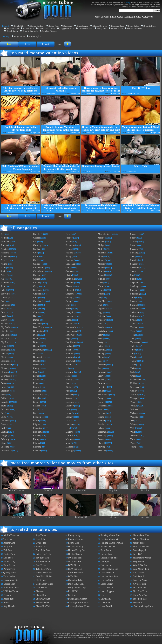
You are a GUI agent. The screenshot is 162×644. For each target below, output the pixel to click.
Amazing (5, 253)
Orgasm (101, 309)
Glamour (70, 283)
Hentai (69, 320)
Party (100, 335)
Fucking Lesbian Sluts (78, 603)
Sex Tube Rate (42, 558)
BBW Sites (73, 576)
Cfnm (3, 443)
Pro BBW (137, 554)
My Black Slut (75, 558)
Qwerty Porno (10, 573)
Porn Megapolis (140, 550)
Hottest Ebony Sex (77, 550)
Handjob (69, 312)
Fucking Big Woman (78, 599)
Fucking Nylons (108, 547)
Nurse (101, 286)
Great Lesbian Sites (109, 558)
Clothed (37, 249)
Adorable (5, 242)
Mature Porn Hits (141, 535)
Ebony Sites (74, 543)
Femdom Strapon (49, 31)
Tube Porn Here (140, 599)
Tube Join (49, 489)
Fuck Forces (113, 516)
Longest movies (133, 17)
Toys (132, 357)
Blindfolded (6, 365)
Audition (5, 283)
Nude (100, 283)
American (5, 256)
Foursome (70, 245)
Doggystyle (38, 350)
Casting (4, 432)
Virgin (133, 402)
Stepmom (135, 283)
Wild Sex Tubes (11, 591)
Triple (133, 365)
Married (69, 447)
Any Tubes (41, 535)
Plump (101, 357)
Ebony (36, 368)
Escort (36, 380)
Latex (68, 409)
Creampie (38, 290)
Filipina (37, 424)
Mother (101, 268)
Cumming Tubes (76, 580)
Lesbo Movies (107, 588)
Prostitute (102, 387)
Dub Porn (146, 489)
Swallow (134, 309)
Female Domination (136, 28)
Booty (4, 387)
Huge (68, 339)
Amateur (5, 249)
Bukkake (5, 409)
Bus (3, 413)
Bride (3, 395)
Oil (99, 297)
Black (3, 357)
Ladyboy (70, 406)
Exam (36, 383)
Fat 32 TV (73, 591)
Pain (100, 324)
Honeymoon (71, 331)
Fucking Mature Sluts (110, 535)
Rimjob (101, 421)
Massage (70, 451)
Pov (100, 368)
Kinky (68, 387)
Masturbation (104, 234)
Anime (4, 264)
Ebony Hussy (74, 535)
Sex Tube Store (43, 561)
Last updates (117, 17)
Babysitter (6, 294)
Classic (36, 238)
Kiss (68, 391)
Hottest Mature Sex (109, 569)
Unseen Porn (9, 584)
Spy (132, 275)
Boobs (4, 383)
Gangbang (70, 264)
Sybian (133, 320)
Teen (132, 335)
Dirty (36, 342)
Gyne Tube (41, 543)
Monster (102, 264)
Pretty (101, 376)
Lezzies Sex (106, 603)
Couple (36, 283)
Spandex (134, 264)
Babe (3, 290)
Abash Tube (9, 599)
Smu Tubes (41, 565)
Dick (35, 335)
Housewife (71, 335)
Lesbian (69, 424)
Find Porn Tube (140, 591)
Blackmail (6, 361)
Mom (100, 256)
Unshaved (135, 387)
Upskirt (134, 391)
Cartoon (4, 424)
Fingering (38, 428)
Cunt (35, 305)
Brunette (5, 402)
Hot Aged (105, 561)
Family (36, 402)
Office (101, 294)
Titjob (133, 350)
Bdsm (3, 312)
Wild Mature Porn (141, 569)
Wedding (134, 417)
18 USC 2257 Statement (96, 637)
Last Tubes (49, 516)
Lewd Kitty (106, 599)
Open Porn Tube (140, 595)
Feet (35, 413)
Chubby (37, 234)
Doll (35, 353)
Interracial (70, 361)
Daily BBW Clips (76, 584)
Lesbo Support (107, 591)
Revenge (102, 413)
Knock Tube (41, 547)
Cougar (37, 279)
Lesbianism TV (108, 573)
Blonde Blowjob (100, 26)
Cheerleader (6, 451)
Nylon (101, 290)
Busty (3, 417)
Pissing (101, 353)
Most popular (102, 17)
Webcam (134, 413)
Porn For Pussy (140, 580)
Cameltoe (5, 421)
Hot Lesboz (106, 565)
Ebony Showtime (76, 539)
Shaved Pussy (117, 28)
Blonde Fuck (29, 28)
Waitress (134, 409)
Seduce (101, 439)
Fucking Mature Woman (112, 543)
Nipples (101, 279)
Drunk (36, 365)
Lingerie (69, 432)
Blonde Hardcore (37, 26)
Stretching (135, 294)
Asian (3, 275)
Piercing (102, 350)
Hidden (69, 324)
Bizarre (4, 353)
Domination (39, 357)
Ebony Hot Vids (43, 606)
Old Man (102, 301)
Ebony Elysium (43, 599)
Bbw (3, 309)
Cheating (5, 447)
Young (133, 447)
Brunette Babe (150, 26)
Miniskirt (102, 253)
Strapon (134, 290)
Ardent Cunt (81, 489)
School (101, 428)
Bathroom (5, 305)
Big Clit (4, 331)
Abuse (107, 637)
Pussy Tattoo (134, 26)
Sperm (133, 271)
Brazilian (5, 391)
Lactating (70, 402)
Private (101, 380)
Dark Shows (41, 588)
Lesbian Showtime (109, 576)
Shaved (101, 443)
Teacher (134, 327)
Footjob (69, 238)
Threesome (135, 342)
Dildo (36, 339)
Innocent (70, 353)
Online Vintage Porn (143, 606)
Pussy (101, 398)
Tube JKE (137, 603)
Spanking (135, 268)
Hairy (68, 309)
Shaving (102, 447)
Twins (133, 368)
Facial (36, 398)
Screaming (103, 432)
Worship (134, 436)
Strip (132, 297)
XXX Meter (138, 573)
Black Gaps (41, 580)
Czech (36, 312)
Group (68, 301)
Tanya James (19, 36)
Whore (133, 424)
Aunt (3, 286)
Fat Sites (72, 595)
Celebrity (5, 439)
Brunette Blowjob (30, 31)
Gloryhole (70, 290)
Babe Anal (68, 26)
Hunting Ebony (75, 554)
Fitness (36, 443)
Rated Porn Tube (43, 554)
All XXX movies (16, 489)
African (4, 245)
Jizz (67, 383)
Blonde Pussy (12, 31)
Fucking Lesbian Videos (79, 606)
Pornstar (102, 365)
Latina (68, 413)
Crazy (36, 286)
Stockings (135, 286)
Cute (35, 309)
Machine (70, 439)
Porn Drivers (146, 516)
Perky (101, 342)
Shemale (102, 451)
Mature (101, 238)
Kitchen (69, 395)
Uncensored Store (12, 580)
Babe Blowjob (13, 28)
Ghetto (69, 275)
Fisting (36, 439)
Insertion (70, 357)
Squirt (133, 279)
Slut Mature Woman (142, 558)
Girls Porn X (139, 576)
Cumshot (37, 301)
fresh (27, 44)
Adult (6, 603)
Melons (101, 242)
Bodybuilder (7, 376)
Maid (68, 443)
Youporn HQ (9, 595)
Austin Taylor (35, 36)
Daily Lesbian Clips (77, 588)
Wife (132, 428)
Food (68, 234)
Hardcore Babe (117, 26)
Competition (39, 268)
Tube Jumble (9, 576)
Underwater (136, 380)
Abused (4, 238)
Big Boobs (6, 327)
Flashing (37, 447)
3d (2, 234)
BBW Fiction (74, 565)
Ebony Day (41, 595)
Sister (133, 238)
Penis (100, 339)
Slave (133, 245)
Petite (101, 346)
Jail (67, 368)
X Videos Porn (140, 584)
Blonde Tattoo (20, 26)
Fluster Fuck (16, 516)
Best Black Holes (44, 576)
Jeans (68, 376)
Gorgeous (70, 294)
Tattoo (133, 324)
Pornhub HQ (81, 516)
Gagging (69, 260)
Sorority (134, 260)
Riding (101, 417)
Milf (100, 249)
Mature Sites (139, 543)
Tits (132, 353)
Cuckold (37, 294)
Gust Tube (40, 539)
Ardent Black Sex (44, 573)
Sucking (134, 305)
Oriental (102, 316)
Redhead (102, 406)
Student (134, 301)
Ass (3, 279)
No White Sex (75, 561)
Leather (69, 417)
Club (35, 253)
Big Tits (4, 342)
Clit (35, 242)
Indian (68, 350)
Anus (3, 268)
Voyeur (134, 406)
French (69, 249)
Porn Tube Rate (43, 550)
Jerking (69, 380)
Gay (67, 268)
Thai (132, 339)
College (37, 264)
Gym (68, 305)
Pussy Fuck (102, 28)
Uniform (134, 383)
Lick (68, 428)
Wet (132, 421)
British (4, 398)
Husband (70, 346)
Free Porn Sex (139, 588)
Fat (35, 409)
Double (37, 361)
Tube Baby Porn (43, 569)
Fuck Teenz (106, 550)
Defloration (38, 331)
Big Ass (4, 324)
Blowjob (5, 372)
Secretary (102, 436)
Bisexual (5, 350)
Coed (36, 260)
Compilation (39, 271)
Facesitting (38, 395)
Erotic (36, 376)
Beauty (4, 320)
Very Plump (138, 561)
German (69, 271)
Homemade (71, 327)
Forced (69, 242)
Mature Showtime (141, 539)
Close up (37, 245)
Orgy (100, 312)
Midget (101, 245)
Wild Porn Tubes (11, 588)
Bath (3, 301)
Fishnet (37, 436)
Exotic (36, 387)
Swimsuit (135, 312)
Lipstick (69, 436)
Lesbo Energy (107, 584)
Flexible (37, 451)
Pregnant (102, 372)
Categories (148, 17)
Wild (132, 432)
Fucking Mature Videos (111, 539)
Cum (35, 297)
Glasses (69, 286)
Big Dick (5, 339)
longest (46, 44)
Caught (4, 436)
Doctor (36, 346)
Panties (101, 327)
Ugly (133, 372)
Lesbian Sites (107, 580)
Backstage (6, 297)
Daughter (37, 324)
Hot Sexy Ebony (76, 547)
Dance (36, 320)
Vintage (134, 398)
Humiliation (71, 342)
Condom (37, 275)
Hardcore (70, 316)
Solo (132, 256)
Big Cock (5, 335)
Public (101, 391)
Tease (133, 331)
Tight (133, 346)
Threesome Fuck (85, 28)
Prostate (102, 383)
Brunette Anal (83, 26)
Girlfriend (70, 279)
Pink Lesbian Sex (141, 547)
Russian (101, 424)
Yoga (133, 443)
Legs (68, 421)
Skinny (134, 242)
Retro (100, 409)
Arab (3, 271)
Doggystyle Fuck (67, 28)
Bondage (5, 380)
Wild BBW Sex (140, 565)
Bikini (4, 346)
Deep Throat (39, 327)
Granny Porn (106, 554)
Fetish (36, 421)
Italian (68, 365)
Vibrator (134, 395)
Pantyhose (103, 331)
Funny (68, 256)
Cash (3, 428)
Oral (100, 305)
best (9, 44)
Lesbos (104, 595)
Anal (3, 260)
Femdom (37, 417)
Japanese (70, 372)
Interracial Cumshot (47, 28)
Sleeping (134, 249)
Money (101, 260)
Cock (36, 256)
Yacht (133, 439)
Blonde (4, 368)
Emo (35, 372)
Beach (4, 316)
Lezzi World (106, 606)
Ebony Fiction (42, 603)
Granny (69, 297)
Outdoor (102, 320)
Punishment (103, 395)
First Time (38, 432)
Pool (100, 361)
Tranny (134, 361)
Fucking (69, 253)
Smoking (134, 253)
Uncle (133, 376)
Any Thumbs (9, 606)
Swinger (134, 316)
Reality (101, 402)
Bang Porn (113, 489)
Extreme (37, 391)
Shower (134, 234)
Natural (101, 275)
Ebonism (40, 591)
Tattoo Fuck (54, 26)
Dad (35, 316)
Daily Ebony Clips (44, 584)
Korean (69, 398)
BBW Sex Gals (75, 569)
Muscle (101, 271)
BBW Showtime (76, 573)
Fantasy (37, 406)
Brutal (4, 406)
